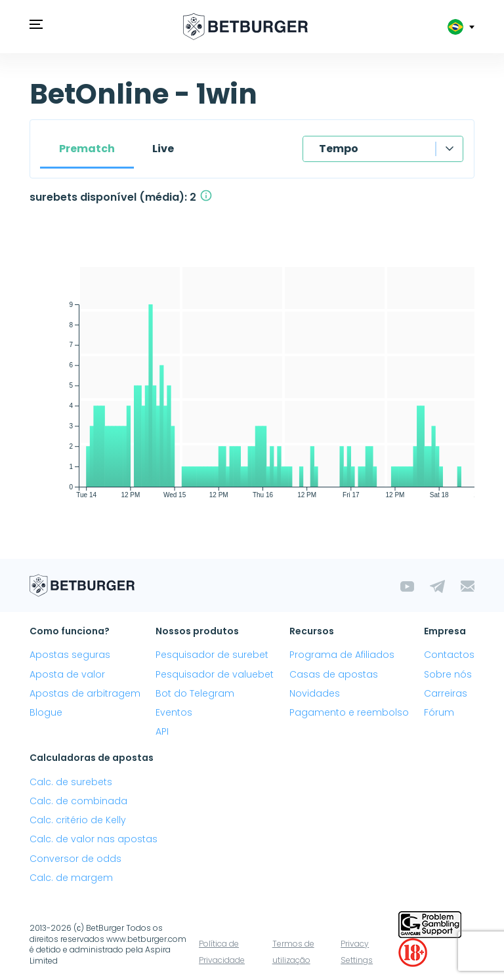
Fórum (439, 712)
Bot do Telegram (195, 693)
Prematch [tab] (87, 149)
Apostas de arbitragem (85, 693)
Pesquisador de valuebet (215, 674)
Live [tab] (163, 149)
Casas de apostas (334, 674)
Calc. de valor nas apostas (94, 839)
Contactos (449, 655)
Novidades (315, 693)
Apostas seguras (70, 655)
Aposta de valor (67, 674)
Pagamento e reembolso (349, 712)
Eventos (174, 712)
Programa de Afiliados (342, 655)
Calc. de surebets (71, 782)
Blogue (46, 712)
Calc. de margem (71, 878)
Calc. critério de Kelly (78, 820)
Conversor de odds (75, 859)
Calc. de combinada (78, 801)
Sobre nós (448, 674)
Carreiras (446, 693)
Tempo (339, 149)
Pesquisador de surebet (212, 655)
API (162, 731)
